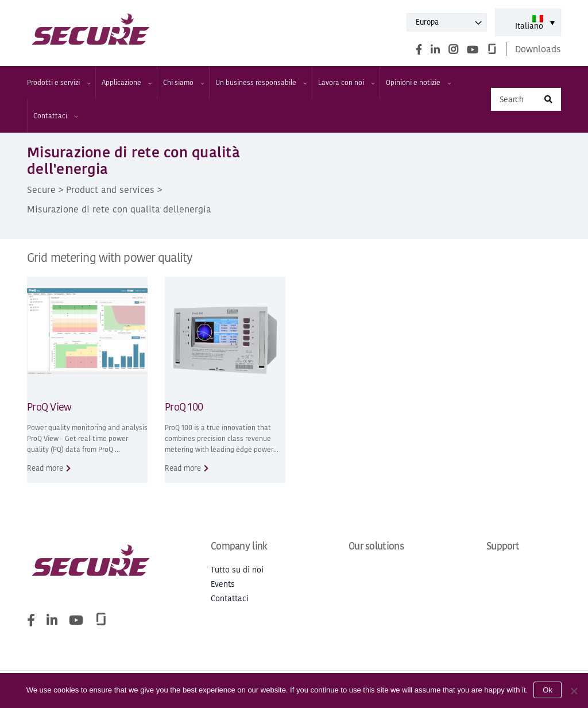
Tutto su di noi (237, 570)
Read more (45, 468)
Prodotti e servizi (58, 83)
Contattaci (55, 116)
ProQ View (49, 407)
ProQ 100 (184, 407)
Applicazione (126, 83)
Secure (41, 189)
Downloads (538, 49)
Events (223, 584)
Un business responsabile (261, 83)
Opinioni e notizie (418, 83)
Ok (548, 690)
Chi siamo (183, 83)
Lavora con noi (346, 83)
